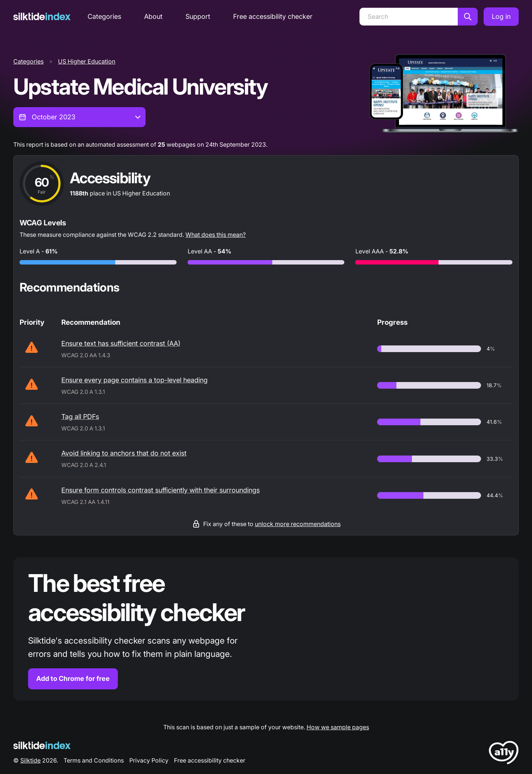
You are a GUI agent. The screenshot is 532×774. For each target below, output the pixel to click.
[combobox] (79, 117)
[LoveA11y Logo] (504, 754)
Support (198, 16)
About (153, 16)
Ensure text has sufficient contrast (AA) (121, 343)
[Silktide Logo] (42, 745)
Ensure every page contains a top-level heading (134, 380)
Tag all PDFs (80, 417)
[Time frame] (79, 117)
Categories (104, 16)
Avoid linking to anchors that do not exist (124, 453)
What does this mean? (216, 235)
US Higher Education (87, 61)
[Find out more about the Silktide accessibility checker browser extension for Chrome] (266, 629)
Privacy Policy (149, 760)
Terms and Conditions (94, 760)
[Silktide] (42, 16)
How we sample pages (338, 727)
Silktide (30, 760)
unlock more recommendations (298, 524)
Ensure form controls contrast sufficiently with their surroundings (161, 490)
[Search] (409, 17)
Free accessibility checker (273, 16)
